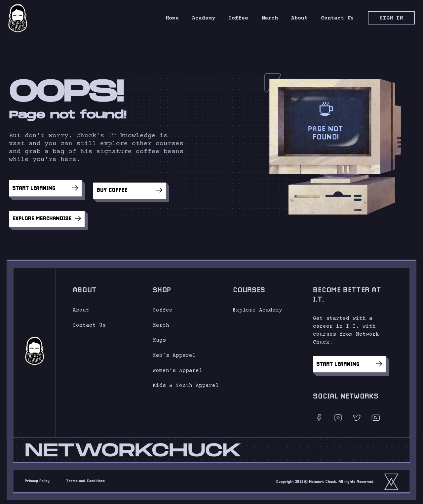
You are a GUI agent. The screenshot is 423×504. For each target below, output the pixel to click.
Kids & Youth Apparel (186, 383)
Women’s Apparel (177, 368)
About (81, 307)
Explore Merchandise (47, 215)
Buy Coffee (130, 189)
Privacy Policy (37, 478)
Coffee (163, 307)
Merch (161, 322)
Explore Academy (257, 307)
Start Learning (45, 189)
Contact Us (89, 322)
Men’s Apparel (174, 353)
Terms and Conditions (85, 478)
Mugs (159, 338)
